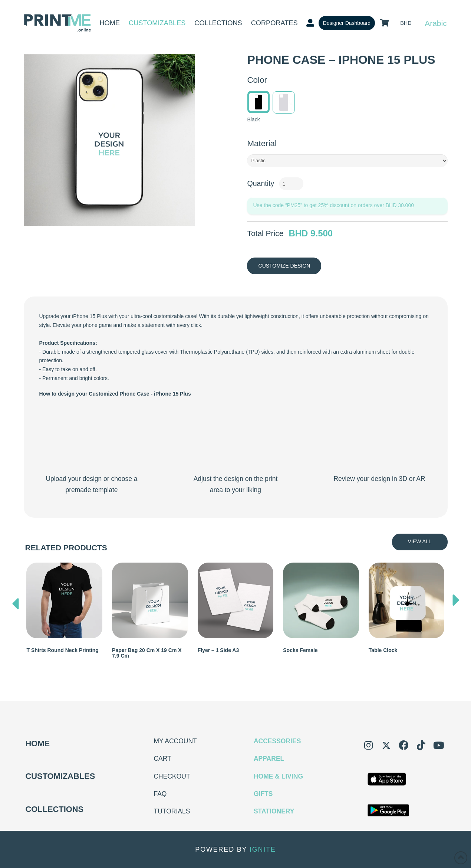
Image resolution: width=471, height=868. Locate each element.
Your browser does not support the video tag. (92, 438)
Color (257, 80)
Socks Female (300, 650)
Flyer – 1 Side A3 (218, 650)
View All (420, 541)
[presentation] (16, 602)
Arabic (436, 23)
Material (262, 143)
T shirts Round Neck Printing (62, 650)
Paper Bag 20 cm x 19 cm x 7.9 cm (147, 653)
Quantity (261, 183)
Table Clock (383, 650)
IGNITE (263, 849)
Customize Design (284, 266)
